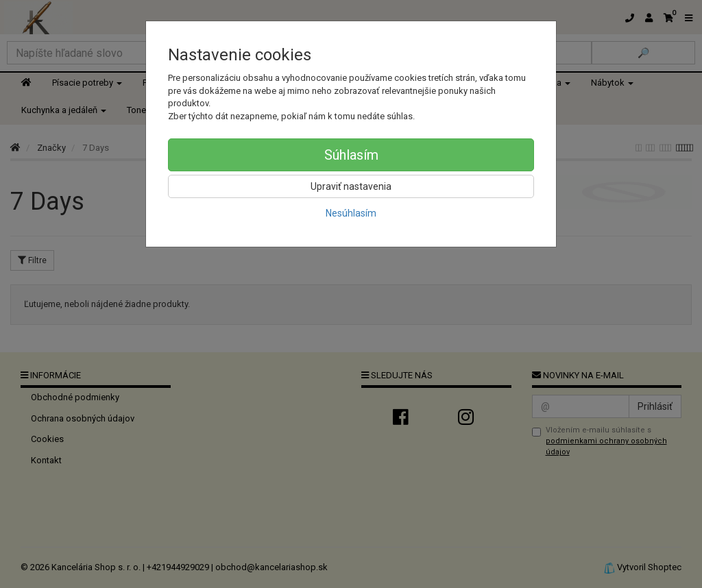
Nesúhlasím (351, 213)
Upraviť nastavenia (351, 186)
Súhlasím (351, 155)
